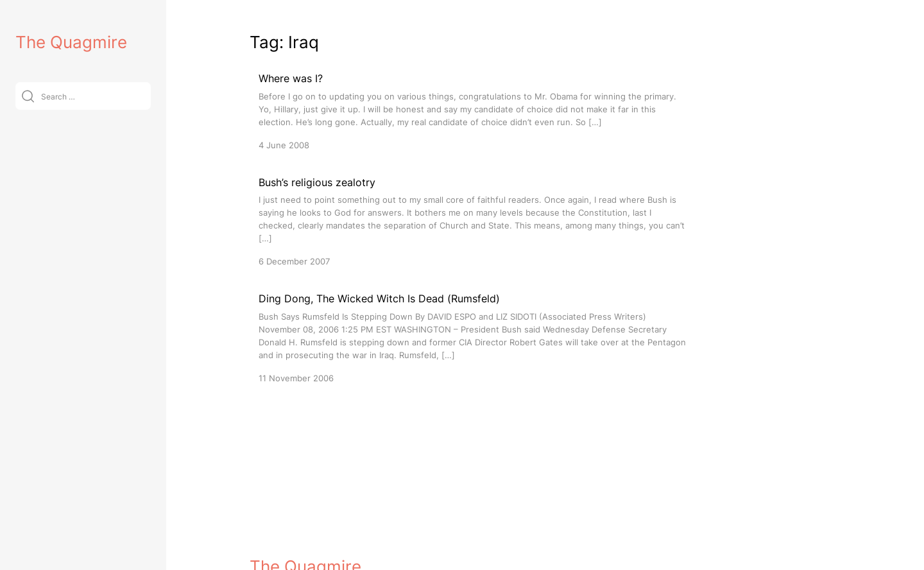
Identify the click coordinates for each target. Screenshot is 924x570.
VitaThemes (343, 563)
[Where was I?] (474, 111)
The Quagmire (71, 42)
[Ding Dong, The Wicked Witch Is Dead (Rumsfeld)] (474, 337)
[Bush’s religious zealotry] (474, 221)
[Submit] (28, 96)
